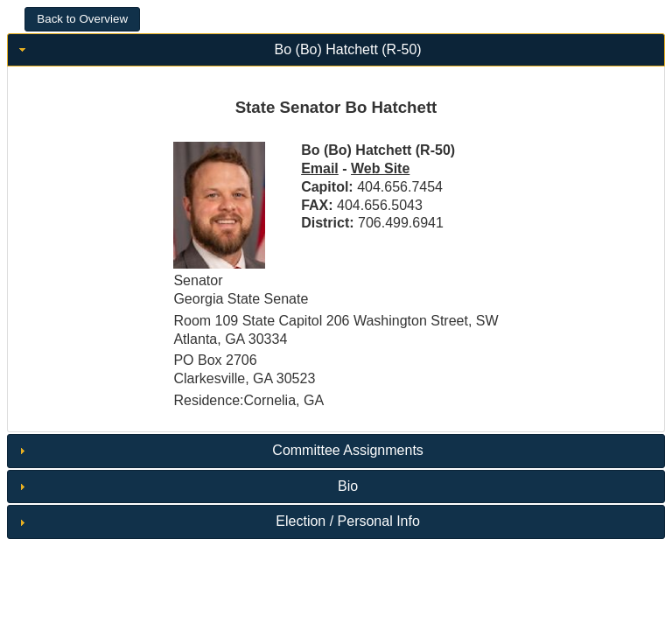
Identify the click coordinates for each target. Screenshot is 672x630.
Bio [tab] (186, 486)
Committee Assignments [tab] (219, 450)
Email (320, 168)
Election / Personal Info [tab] (217, 521)
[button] (82, 19)
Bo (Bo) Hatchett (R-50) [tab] (218, 49)
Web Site (380, 168)
